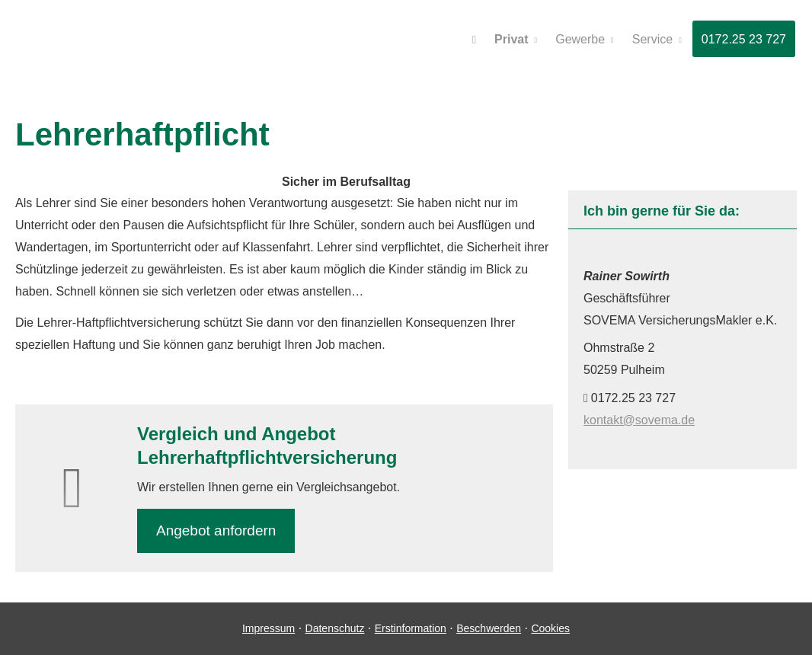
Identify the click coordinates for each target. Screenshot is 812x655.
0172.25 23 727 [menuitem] (744, 39)
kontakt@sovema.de (639, 420)
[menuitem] (474, 39)
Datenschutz (335, 628)
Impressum (269, 628)
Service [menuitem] (652, 39)
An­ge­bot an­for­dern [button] (216, 530)
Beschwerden (489, 628)
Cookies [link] (550, 628)
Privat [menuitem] (511, 39)
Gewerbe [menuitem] (580, 39)
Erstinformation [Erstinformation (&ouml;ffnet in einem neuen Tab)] (411, 628)
